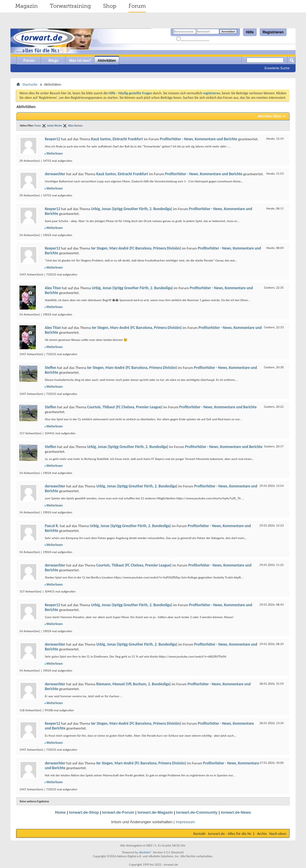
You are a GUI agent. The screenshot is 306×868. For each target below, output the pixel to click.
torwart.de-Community (197, 812)
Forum (137, 6)
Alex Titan (53, 288)
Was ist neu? (80, 61)
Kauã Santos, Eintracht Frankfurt (117, 139)
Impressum (185, 822)
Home (60, 812)
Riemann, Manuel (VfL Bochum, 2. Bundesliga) (133, 684)
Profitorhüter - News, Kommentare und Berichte (199, 139)
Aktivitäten (107, 61)
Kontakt (199, 834)
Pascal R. (52, 526)
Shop (110, 6)
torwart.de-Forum (118, 812)
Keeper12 (52, 139)
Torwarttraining (70, 6)
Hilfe (250, 32)
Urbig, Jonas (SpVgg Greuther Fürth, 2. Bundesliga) (132, 209)
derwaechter (55, 174)
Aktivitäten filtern (270, 116)
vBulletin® (145, 852)
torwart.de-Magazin (155, 812)
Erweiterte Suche (277, 68)
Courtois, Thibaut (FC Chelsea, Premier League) (125, 407)
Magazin (26, 6)
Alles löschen (75, 126)
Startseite (30, 84)
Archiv (262, 834)
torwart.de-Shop (84, 812)
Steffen (51, 368)
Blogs (53, 61)
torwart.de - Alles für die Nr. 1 (231, 834)
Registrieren (273, 32)
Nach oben (278, 834)
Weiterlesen (55, 154)
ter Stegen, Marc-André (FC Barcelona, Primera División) (136, 248)
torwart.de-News (236, 812)
